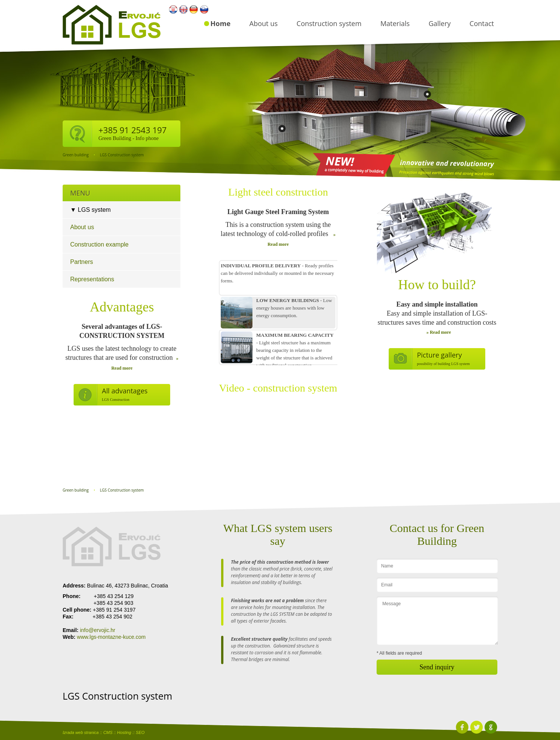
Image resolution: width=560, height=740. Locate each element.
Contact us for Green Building (437, 534)
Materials (395, 23)
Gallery (440, 23)
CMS (108, 732)
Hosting (124, 732)
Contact (482, 23)
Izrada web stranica (81, 732)
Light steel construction (278, 192)
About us (264, 23)
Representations (92, 279)
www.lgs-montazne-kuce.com (111, 637)
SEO (140, 732)
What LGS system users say (278, 534)
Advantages (122, 307)
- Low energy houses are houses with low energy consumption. (294, 308)
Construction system (329, 23)
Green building (76, 155)
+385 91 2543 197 (133, 130)
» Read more (439, 332)
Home (221, 23)
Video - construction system (278, 388)
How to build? (437, 285)
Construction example (99, 244)
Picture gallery (439, 355)
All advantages (125, 391)
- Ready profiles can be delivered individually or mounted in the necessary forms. (277, 273)
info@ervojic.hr (98, 630)
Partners (82, 262)
